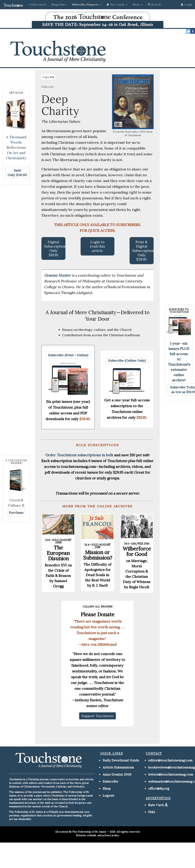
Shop (107, 788)
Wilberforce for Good (137, 551)
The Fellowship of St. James (89, 832)
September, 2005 (135, 132)
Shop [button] (138, 5)
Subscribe (110, 781)
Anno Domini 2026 (117, 774)
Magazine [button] (59, 5)
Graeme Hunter (58, 275)
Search (154, 5)
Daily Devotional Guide (121, 760)
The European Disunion (58, 553)
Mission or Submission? (98, 555)
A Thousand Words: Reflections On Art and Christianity (16, 147)
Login (187, 5)
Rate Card (156, 805)
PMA (152, 812)
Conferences (38, 5)
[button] (87, 5)
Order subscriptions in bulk (79, 455)
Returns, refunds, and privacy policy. (97, 835)
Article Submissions (118, 767)
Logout (108, 796)
